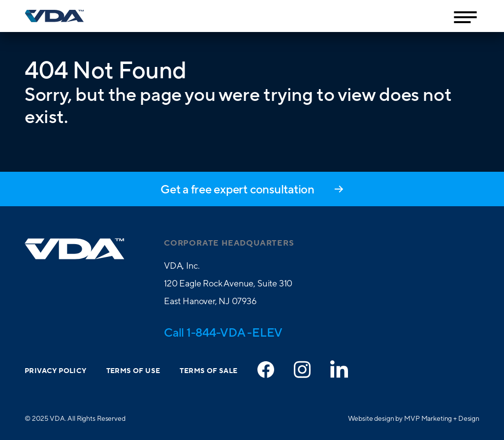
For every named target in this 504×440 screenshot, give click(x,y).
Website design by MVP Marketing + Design (414, 418)
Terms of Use (133, 371)
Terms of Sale (208, 371)
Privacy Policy (56, 371)
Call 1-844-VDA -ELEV (223, 332)
